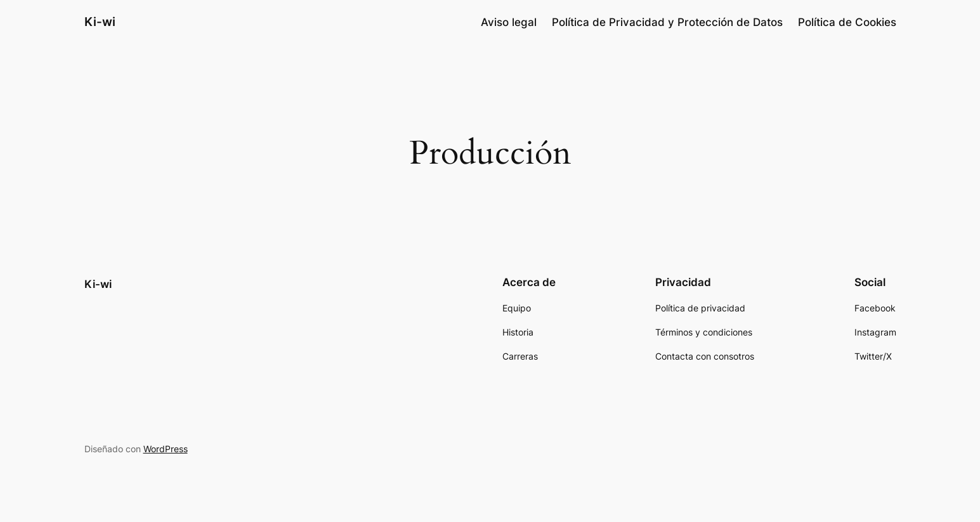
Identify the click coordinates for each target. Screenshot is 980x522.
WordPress (166, 449)
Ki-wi (100, 22)
